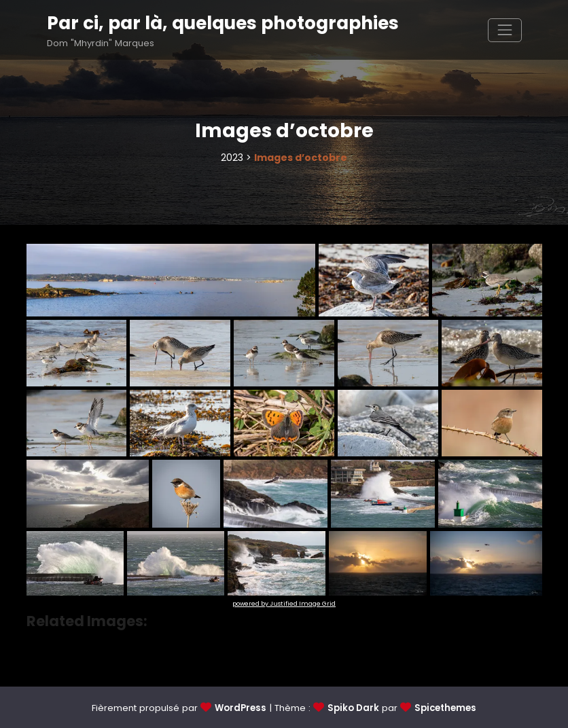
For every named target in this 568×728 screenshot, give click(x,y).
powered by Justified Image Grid (284, 604)
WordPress (241, 708)
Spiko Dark (353, 708)
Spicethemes (445, 708)
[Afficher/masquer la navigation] (504, 30)
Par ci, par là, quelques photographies (223, 23)
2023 (232, 158)
